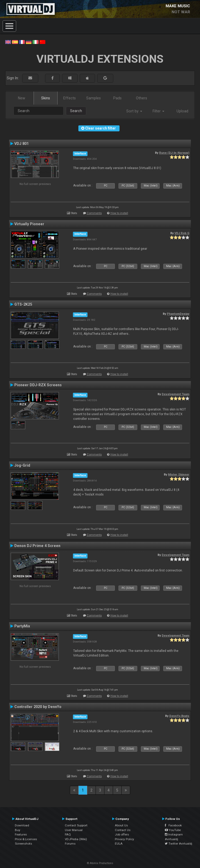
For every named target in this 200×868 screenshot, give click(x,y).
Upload (182, 111)
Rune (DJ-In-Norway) (174, 153)
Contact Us (123, 830)
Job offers (122, 834)
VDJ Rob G (182, 233)
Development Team (176, 394)
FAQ (68, 834)
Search (76, 111)
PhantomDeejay (178, 314)
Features (21, 834)
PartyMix (22, 626)
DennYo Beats (179, 716)
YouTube (173, 830)
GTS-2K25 (23, 304)
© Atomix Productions (100, 863)
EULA (119, 844)
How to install (119, 213)
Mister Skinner (179, 474)
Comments (94, 213)
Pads (117, 98)
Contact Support (76, 825)
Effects (70, 98)
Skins (46, 98)
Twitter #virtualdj (179, 844)
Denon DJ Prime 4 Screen (37, 546)
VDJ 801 (21, 144)
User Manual (74, 830)
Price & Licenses (26, 839)
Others (142, 98)
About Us (121, 825)
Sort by (134, 111)
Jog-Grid (22, 465)
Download (22, 825)
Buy (18, 830)
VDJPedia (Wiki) (76, 839)
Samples (93, 98)
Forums (70, 844)
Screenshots (23, 844)
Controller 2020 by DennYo (38, 707)
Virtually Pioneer (29, 224)
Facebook (173, 825)
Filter (158, 111)
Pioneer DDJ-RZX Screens (38, 385)
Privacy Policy (124, 839)
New (22, 98)
